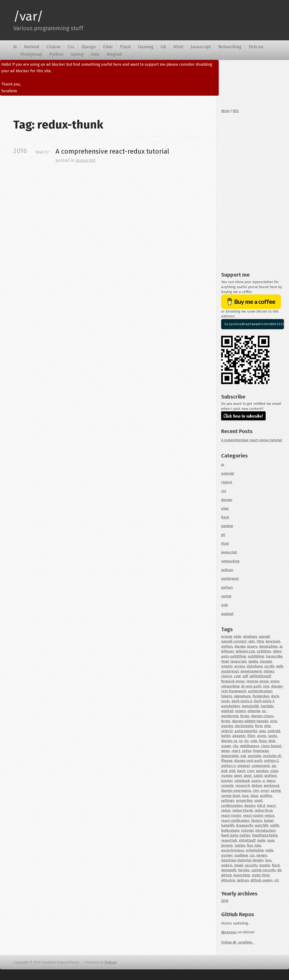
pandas (262, 771)
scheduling (255, 850)
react (236, 751)
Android (32, 47)
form (259, 726)
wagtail (227, 614)
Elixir (108, 47)
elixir (225, 508)
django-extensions (236, 791)
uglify (275, 825)
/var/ (28, 16)
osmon (240, 711)
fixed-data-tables (236, 835)
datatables (268, 646)
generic (227, 845)
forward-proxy (233, 681)
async (262, 736)
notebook (242, 781)
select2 (227, 731)
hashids (267, 706)
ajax (262, 731)
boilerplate (230, 830)
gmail (239, 865)
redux (247, 751)
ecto (274, 721)
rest (266, 686)
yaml (258, 801)
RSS (236, 111)
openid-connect (234, 641)
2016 (225, 901)
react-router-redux (259, 815)
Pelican (256, 47)
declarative (244, 726)
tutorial (247, 830)
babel (269, 821)
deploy (250, 806)
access (240, 666)
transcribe (274, 656)
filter (251, 736)
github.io (228, 880)
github (226, 875)
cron (251, 771)
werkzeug (271, 786)
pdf (245, 676)
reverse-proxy (257, 681)
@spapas (229, 932)
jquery (252, 646)
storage (266, 661)
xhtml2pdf (247, 840)
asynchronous (233, 850)
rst (277, 880)
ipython (271, 776)
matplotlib (250, 706)
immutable (230, 756)
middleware (250, 746)
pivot (238, 776)
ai (223, 465)
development (251, 671)
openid (264, 637)
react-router (231, 815)
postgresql (230, 579)
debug (257, 786)
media (253, 661)
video (277, 651)
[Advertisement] (253, 191)
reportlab (229, 840)
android (228, 473)
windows (250, 637)
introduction (265, 830)
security (251, 865)
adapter (239, 736)
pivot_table (253, 776)
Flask (125, 47)
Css (71, 47)
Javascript (201, 47)
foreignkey (261, 696)
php (267, 726)
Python (56, 54)
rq (241, 741)
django (227, 500)
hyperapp (261, 751)
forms (245, 716)
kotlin (226, 736)
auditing (241, 855)
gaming (227, 526)
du (247, 741)
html (225, 544)
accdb (269, 666)
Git (163, 47)
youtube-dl (272, 756)
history (257, 821)
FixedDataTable (265, 835)
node (261, 840)
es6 (243, 756)
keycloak (273, 641)
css (224, 491)
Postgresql (31, 54)
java (245, 796)
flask (225, 517)
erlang (227, 637)
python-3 (228, 766)
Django (89, 47)
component (261, 766)
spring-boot (231, 796)
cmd (237, 676)
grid (232, 771)
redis (269, 850)
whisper (228, 651)
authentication (260, 691)
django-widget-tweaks (250, 721)
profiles (266, 796)
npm (271, 840)
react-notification (235, 821)
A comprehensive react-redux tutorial (112, 151)
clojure (227, 482)
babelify (228, 825)
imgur (271, 781)
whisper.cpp (245, 651)
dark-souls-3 (264, 701)
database (255, 666)
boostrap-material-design (242, 860)
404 (256, 791)
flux (250, 845)
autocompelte (246, 731)
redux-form (264, 810)
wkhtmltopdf (260, 676)
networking (230, 561)
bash (241, 771)
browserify (245, 825)
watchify (262, 825)
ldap (254, 796)
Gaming (146, 47)
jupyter (227, 781)
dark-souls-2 (242, 701)
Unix (95, 54)
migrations (242, 696)
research (243, 786)
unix (225, 605)
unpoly (227, 666)
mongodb (229, 870)
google (265, 865)
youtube (254, 756)
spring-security (264, 870)
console (227, 786)
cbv (236, 746)
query (256, 781)
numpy (227, 776)
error (265, 791)
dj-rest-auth (251, 686)
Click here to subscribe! (243, 416)
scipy (274, 771)
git (223, 535)
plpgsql (244, 766)
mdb (280, 666)
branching (242, 875)
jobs (258, 845)
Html (178, 47)
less (268, 860)
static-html (261, 875)
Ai (15, 47)
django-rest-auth (248, 761)
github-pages (262, 880)
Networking (230, 47)
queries (227, 726)
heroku (244, 870)
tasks (273, 736)
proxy (275, 681)
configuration (232, 806)
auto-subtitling (234, 656)
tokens (227, 696)
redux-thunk (243, 810)
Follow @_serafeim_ (238, 942)
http (260, 641)
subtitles (264, 651)
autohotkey (231, 706)
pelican (227, 570)
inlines (269, 671)
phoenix (254, 711)
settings (228, 801)
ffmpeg (227, 761)
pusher (227, 855)
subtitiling (256, 656)
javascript (86, 160)
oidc (252, 641)
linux (263, 741)
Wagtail (114, 54)
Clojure (54, 47)
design (262, 855)
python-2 (271, 761)
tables (240, 845)
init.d (261, 806)
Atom (225, 111)
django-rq (229, 741)
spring (226, 596)
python (227, 587)
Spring (77, 54)
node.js (227, 865)
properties (244, 801)
